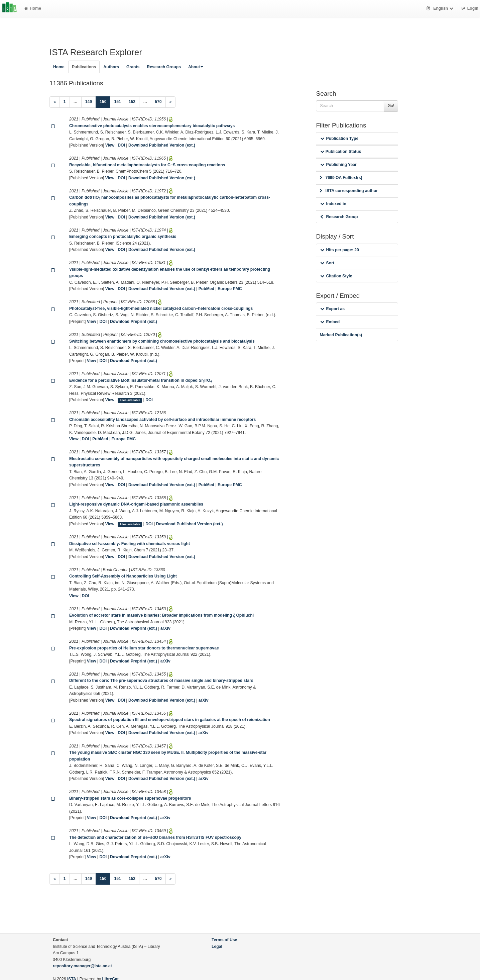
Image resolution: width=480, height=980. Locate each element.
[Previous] (55, 102)
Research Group (339, 217)
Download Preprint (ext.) (134, 322)
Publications (84, 67)
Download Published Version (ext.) (162, 145)
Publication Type (339, 139)
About (196, 67)
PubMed (206, 289)
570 (158, 102)
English (441, 8)
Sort (327, 263)
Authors (111, 67)
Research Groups (164, 67)
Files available (130, 400)
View (110, 145)
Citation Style (336, 276)
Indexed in (333, 204)
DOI (121, 145)
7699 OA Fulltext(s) (341, 178)
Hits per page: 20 (339, 250)
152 (132, 102)
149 (89, 102)
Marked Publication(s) (341, 335)
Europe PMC (230, 289)
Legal (217, 947)
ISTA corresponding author (349, 191)
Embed (330, 322)
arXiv (165, 628)
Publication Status (341, 152)
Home (33, 8)
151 (117, 102)
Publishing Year (338, 165)
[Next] (171, 102)
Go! (391, 106)
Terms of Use (224, 940)
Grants (133, 67)
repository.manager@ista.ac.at (82, 966)
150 (105, 101)
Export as (332, 309)
